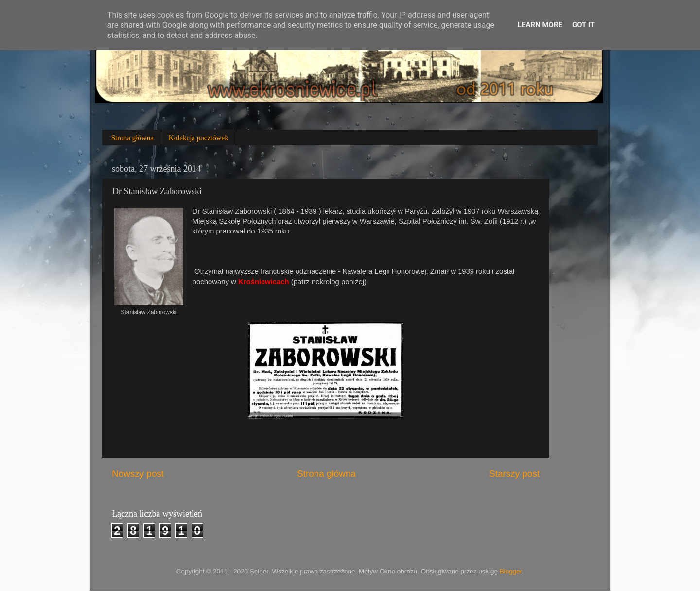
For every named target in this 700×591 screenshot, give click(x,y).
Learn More (540, 25)
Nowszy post (138, 474)
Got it (583, 25)
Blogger (511, 571)
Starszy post (514, 474)
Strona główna (132, 138)
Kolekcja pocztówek (199, 138)
